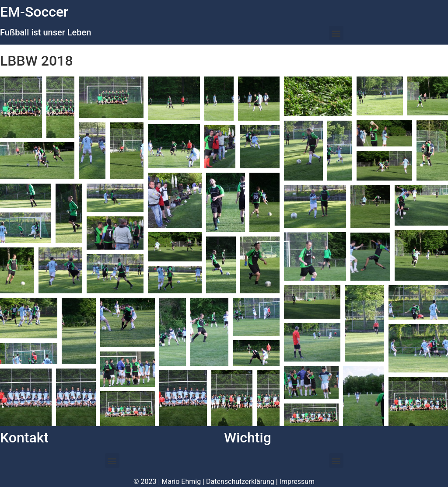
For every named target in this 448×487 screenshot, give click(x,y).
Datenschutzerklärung (240, 482)
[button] (336, 33)
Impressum (297, 482)
